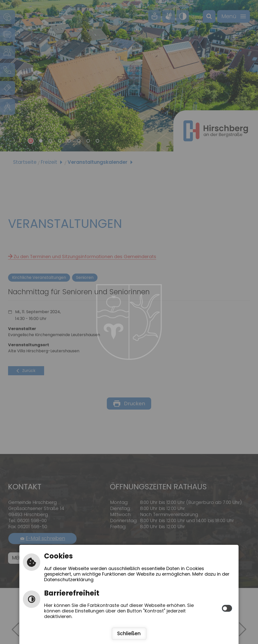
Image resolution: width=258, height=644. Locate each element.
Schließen (129, 634)
